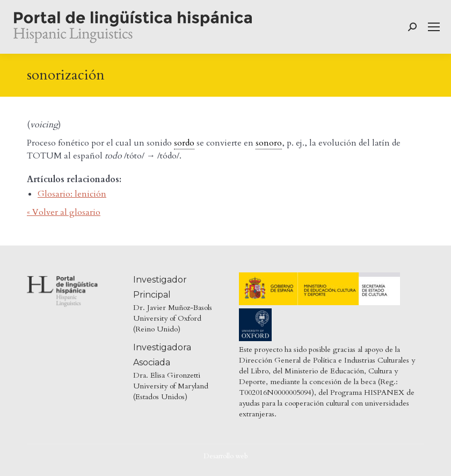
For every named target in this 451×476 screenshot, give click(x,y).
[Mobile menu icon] (434, 27)
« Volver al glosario (64, 212)
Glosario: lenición (72, 194)
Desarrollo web (226, 456)
